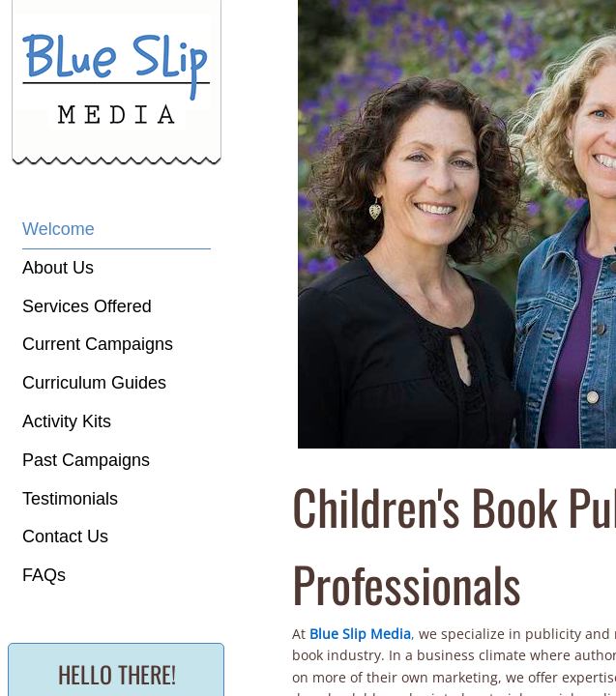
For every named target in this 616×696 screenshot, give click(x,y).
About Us (58, 268)
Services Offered (87, 306)
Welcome (59, 229)
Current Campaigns (98, 344)
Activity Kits (67, 421)
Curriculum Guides (94, 383)
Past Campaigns (86, 460)
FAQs (44, 575)
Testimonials (70, 499)
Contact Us (65, 536)
